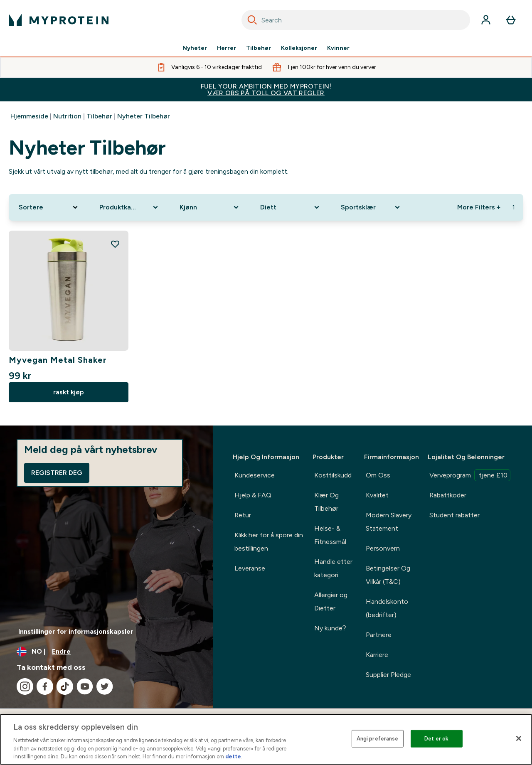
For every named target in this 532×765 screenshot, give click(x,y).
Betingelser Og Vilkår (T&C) (388, 575)
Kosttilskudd (333, 475)
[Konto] (486, 20)
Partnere (379, 635)
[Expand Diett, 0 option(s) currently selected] (291, 207)
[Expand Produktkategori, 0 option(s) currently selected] (130, 207)
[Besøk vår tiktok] (65, 686)
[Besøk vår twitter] (105, 686)
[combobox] (356, 20)
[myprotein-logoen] (59, 20)
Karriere (377, 655)
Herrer (227, 48)
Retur (243, 515)
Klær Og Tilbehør (326, 502)
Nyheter (195, 48)
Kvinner (338, 48)
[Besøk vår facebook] (45, 686)
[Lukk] (519, 738)
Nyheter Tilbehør (144, 116)
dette (233, 756)
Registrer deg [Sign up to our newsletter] (57, 473)
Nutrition (67, 116)
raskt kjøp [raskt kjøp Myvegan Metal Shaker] (69, 392)
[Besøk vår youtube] (85, 686)
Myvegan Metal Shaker (58, 360)
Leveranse (250, 568)
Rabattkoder (448, 495)
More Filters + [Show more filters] (479, 207)
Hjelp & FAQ (253, 495)
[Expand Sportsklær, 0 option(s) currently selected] (371, 207)
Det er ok (436, 739)
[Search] (252, 20)
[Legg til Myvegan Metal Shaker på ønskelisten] (115, 244)
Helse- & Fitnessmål (330, 535)
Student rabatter (454, 515)
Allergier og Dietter (331, 601)
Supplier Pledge (388, 675)
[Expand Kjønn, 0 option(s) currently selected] (210, 207)
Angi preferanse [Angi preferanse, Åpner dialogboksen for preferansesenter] (378, 739)
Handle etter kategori (333, 568)
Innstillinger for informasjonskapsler (76, 631)
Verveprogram (470, 475)
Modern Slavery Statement (389, 522)
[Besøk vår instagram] (25, 686)
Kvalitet (377, 495)
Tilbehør (259, 48)
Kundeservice (255, 475)
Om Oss (378, 475)
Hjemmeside (29, 116)
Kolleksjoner (299, 48)
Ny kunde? (330, 628)
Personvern (383, 548)
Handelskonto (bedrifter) (387, 608)
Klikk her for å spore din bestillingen (269, 542)
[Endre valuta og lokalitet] (106, 652)
